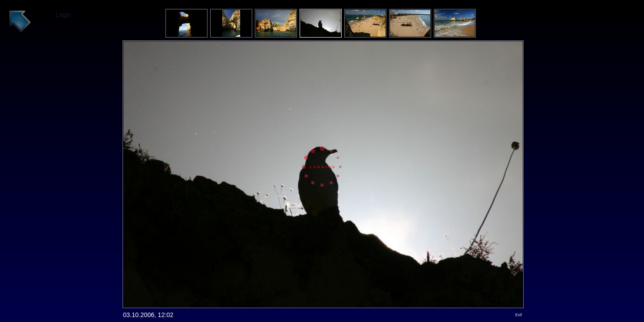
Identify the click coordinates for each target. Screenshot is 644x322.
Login (63, 15)
